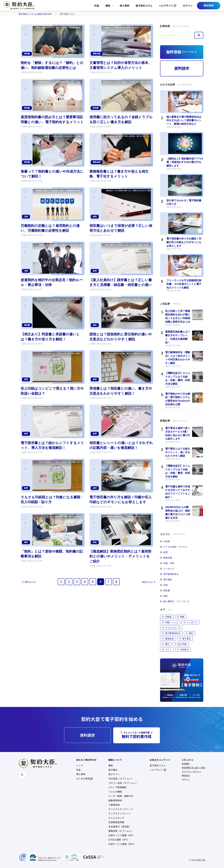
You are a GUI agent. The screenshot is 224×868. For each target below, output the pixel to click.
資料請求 (182, 68)
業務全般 (166, 558)
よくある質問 (84, 779)
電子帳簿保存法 (169, 574)
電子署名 (185, 639)
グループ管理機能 (117, 787)
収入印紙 (181, 644)
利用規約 (186, 764)
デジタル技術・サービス (174, 547)
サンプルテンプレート (120, 813)
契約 (164, 596)
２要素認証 (114, 805)
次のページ (149, 582)
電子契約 (166, 580)
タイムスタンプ (171, 628)
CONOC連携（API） (119, 840)
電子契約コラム (144, 6)
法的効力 (183, 650)
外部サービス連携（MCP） (122, 844)
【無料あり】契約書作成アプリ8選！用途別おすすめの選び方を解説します (185, 162)
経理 (164, 552)
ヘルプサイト (167, 6)
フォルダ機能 (115, 792)
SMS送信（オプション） (121, 779)
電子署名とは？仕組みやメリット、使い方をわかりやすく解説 (178, 452)
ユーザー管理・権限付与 (121, 796)
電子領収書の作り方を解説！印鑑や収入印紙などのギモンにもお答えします (184, 242)
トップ (80, 765)
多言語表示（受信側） (120, 827)
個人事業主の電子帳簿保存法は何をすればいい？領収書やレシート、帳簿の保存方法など (184, 120)
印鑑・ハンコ (170, 622)
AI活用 (165, 541)
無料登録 (209, 5)
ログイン (188, 6)
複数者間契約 (115, 800)
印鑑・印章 (167, 563)
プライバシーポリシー (192, 771)
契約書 (165, 590)
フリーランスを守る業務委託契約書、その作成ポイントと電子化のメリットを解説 (184, 284)
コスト (167, 650)
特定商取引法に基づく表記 (194, 768)
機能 (108, 6)
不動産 (167, 617)
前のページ (29, 582)
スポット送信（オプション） (123, 783)
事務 (181, 617)
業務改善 (168, 639)
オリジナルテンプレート (121, 809)
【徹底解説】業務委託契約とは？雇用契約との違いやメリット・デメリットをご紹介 (120, 556)
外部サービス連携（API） (122, 835)
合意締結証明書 (116, 822)
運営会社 (186, 775)
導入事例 (124, 6)
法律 (164, 585)
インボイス (167, 569)
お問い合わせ (188, 760)
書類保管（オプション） (121, 831)
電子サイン (114, 774)
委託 (166, 644)
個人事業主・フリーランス (175, 601)
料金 (97, 6)
